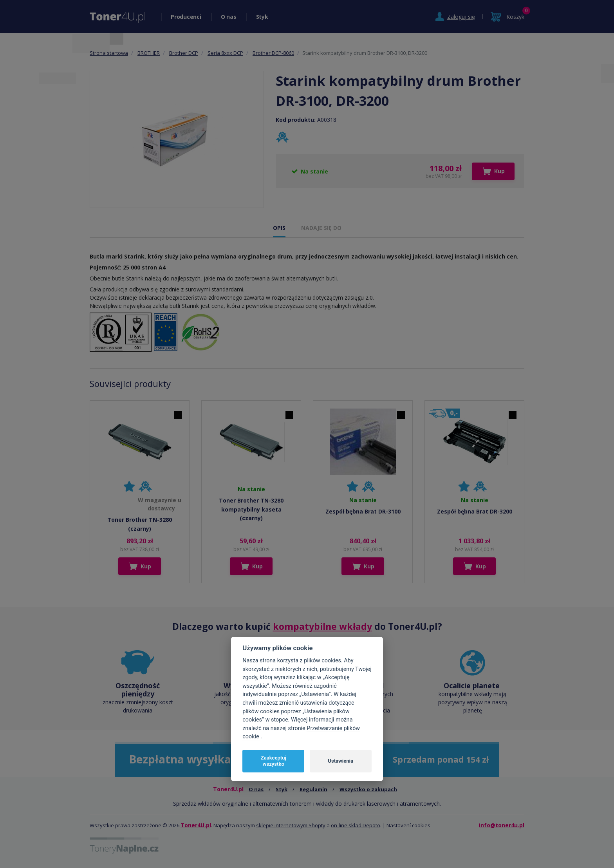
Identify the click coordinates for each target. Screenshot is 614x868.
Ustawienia (340, 761)
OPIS (279, 228)
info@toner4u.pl (502, 825)
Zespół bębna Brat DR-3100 (363, 511)
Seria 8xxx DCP (225, 53)
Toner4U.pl (196, 825)
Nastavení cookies (408, 825)
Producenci (186, 17)
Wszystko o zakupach (368, 789)
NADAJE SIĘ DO (321, 228)
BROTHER (149, 53)
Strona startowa (109, 53)
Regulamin (313, 789)
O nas (229, 17)
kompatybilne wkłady (322, 626)
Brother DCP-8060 (273, 53)
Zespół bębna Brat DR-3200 (475, 511)
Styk (262, 17)
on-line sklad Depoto (356, 825)
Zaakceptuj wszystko (274, 761)
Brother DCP (184, 53)
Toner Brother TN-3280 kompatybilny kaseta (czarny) (251, 509)
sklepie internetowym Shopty (291, 825)
